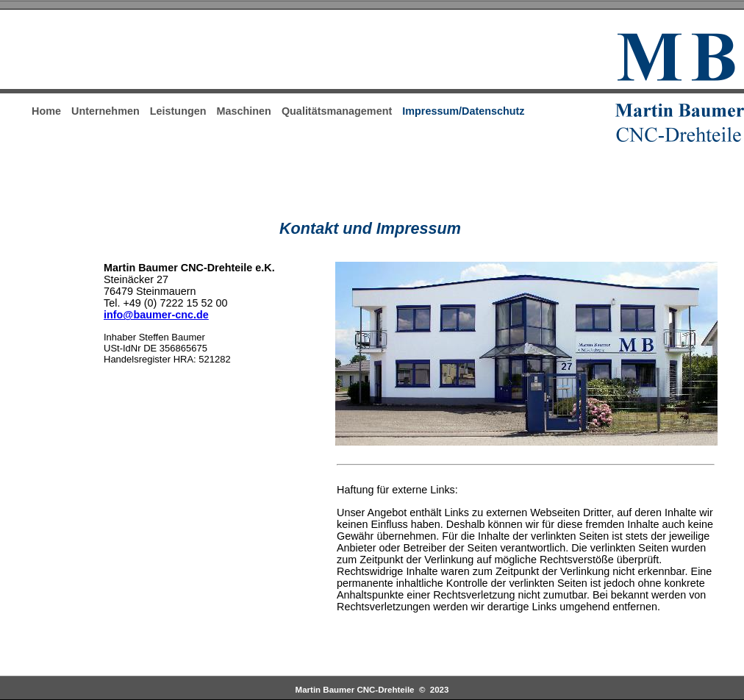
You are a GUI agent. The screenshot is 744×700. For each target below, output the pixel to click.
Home (46, 111)
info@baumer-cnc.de (156, 315)
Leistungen (178, 111)
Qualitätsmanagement (337, 111)
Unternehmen (105, 111)
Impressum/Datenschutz (463, 111)
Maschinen (244, 111)
